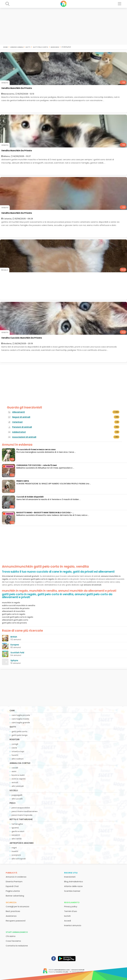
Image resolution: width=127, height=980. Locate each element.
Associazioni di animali (24, 437)
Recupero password (16, 921)
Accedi (68, 921)
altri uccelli (17, 799)
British (14, 637)
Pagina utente (13, 891)
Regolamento (72, 902)
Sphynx (14, 660)
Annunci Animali (17, 47)
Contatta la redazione (17, 946)
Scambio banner (72, 891)
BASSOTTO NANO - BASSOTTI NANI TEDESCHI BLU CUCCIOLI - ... (45, 513)
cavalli (15, 768)
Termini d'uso (71, 911)
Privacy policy (71, 906)
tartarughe (17, 824)
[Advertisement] (63, 26)
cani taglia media (20, 719)
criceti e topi (18, 751)
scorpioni (16, 855)
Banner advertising (15, 896)
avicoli (15, 782)
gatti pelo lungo (20, 735)
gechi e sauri (18, 831)
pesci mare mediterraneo (25, 811)
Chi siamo (11, 936)
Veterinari (17, 422)
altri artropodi (19, 859)
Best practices (13, 911)
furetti (15, 755)
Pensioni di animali (22, 427)
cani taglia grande (21, 723)
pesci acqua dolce (21, 808)
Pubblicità (11, 873)
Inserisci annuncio (73, 925)
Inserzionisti (70, 877)
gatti (28, 47)
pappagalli (17, 795)
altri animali (18, 786)
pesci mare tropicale (22, 815)
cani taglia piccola (21, 715)
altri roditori (18, 759)
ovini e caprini (18, 779)
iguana (15, 828)
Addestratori (19, 432)
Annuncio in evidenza (16, 877)
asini (14, 771)
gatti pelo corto (40, 47)
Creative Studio (62, 972)
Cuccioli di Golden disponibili (30, 497)
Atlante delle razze (73, 886)
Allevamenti (18, 412)
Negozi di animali (21, 417)
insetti (15, 851)
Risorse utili (71, 873)
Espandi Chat (12, 886)
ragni (14, 848)
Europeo (15, 645)
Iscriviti (67, 916)
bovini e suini (18, 775)
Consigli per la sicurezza (17, 906)
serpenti (16, 835)
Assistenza (11, 916)
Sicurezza (11, 902)
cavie (14, 748)
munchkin (55, 47)
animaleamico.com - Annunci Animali (69, 970)
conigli (15, 744)
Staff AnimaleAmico (17, 932)
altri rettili (17, 839)
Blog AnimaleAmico (74, 882)
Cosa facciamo (13, 941)
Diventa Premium (14, 882)
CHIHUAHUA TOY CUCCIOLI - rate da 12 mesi (37, 465)
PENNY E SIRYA (23, 481)
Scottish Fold (17, 653)
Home (5, 47)
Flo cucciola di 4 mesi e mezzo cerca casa (36, 450)
